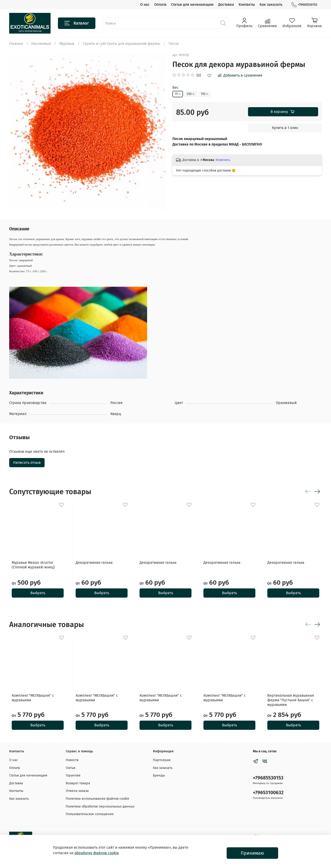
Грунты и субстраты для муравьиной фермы (121, 44)
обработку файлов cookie (97, 853)
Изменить (223, 160)
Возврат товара (78, 783)
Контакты (247, 4)
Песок (174, 44)
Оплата (160, 4)
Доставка (226, 4)
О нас (145, 4)
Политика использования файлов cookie (97, 799)
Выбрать (38, 593)
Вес (175, 87)
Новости (72, 760)
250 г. (191, 94)
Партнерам (162, 760)
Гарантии (73, 775)
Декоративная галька (94, 563)
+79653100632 (268, 793)
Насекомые (41, 44)
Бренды (159, 775)
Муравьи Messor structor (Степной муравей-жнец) (33, 565)
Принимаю (252, 853)
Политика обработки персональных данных (100, 806)
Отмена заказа (77, 791)
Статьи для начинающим (192, 4)
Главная (16, 44)
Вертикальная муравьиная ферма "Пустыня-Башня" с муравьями (291, 700)
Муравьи (67, 44)
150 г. (205, 94)
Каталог (77, 23)
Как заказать (271, 4)
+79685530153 (304, 5)
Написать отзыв (27, 463)
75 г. (178, 94)
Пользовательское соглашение (90, 814)
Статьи (71, 768)
